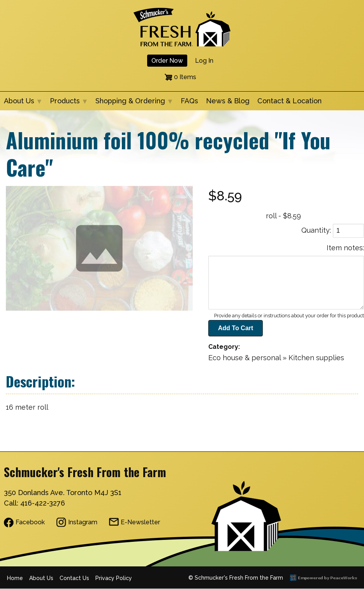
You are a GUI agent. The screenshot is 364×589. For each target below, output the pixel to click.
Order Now (167, 61)
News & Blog (228, 101)
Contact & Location (289, 101)
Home (15, 578)
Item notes (345, 248)
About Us (21, 103)
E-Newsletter (140, 522)
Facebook (30, 522)
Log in (204, 61)
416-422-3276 (43, 503)
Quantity (316, 230)
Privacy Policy (114, 578)
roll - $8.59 (283, 216)
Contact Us (74, 578)
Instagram (83, 522)
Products (67, 103)
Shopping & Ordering (132, 103)
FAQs (189, 101)
